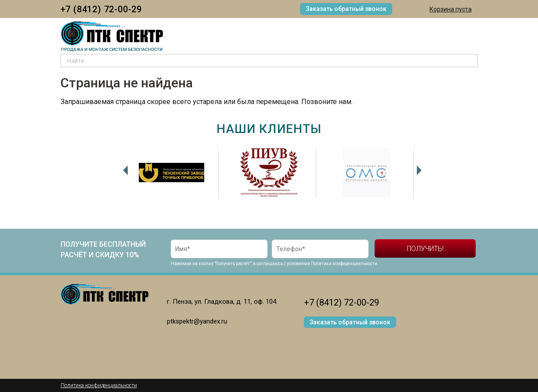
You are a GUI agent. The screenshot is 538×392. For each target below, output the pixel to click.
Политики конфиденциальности (344, 264)
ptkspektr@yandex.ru (197, 321)
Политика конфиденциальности (99, 385)
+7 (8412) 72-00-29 (101, 9)
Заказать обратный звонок (346, 9)
